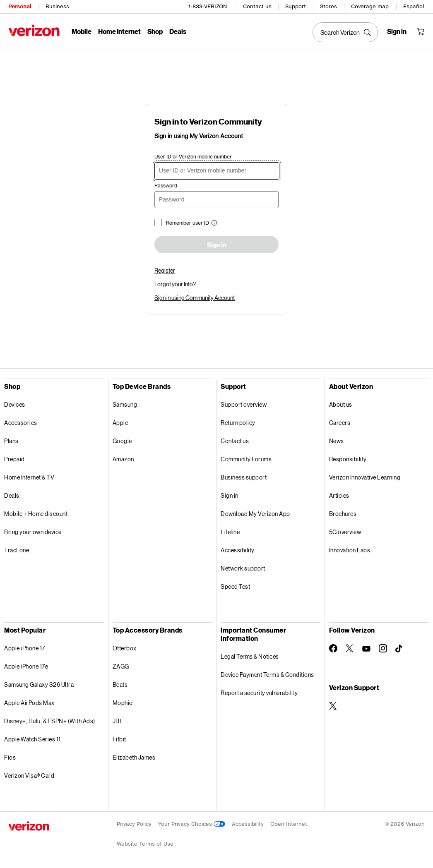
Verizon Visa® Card (29, 776)
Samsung (125, 404)
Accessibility (238, 550)
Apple (120, 423)
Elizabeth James (134, 757)
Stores (328, 6)
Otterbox (125, 648)
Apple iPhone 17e (26, 666)
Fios (10, 757)
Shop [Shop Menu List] (155, 31)
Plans (11, 441)
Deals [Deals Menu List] (178, 31)
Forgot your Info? (175, 284)
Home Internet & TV (29, 477)
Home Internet (119, 31)
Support (296, 6)
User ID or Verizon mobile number (193, 157)
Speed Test (235, 586)
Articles (339, 495)
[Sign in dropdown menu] (397, 31)
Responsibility (348, 459)
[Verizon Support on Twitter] (333, 706)
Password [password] (166, 186)
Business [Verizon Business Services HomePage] (57, 6)
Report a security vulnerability (259, 693)
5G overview (345, 532)
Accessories (21, 423)
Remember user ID (188, 223)
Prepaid (14, 459)
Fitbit (119, 739)
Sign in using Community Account (195, 298)
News (337, 441)
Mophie (123, 703)
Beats (120, 685)
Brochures (343, 514)
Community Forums (246, 459)
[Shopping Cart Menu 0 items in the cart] (421, 31)
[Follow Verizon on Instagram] (383, 648)
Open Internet (289, 824)
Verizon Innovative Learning (365, 477)
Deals (12, 495)
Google (122, 441)
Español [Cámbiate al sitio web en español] (414, 6)
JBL (118, 721)
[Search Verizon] (345, 32)
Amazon (123, 459)
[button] (213, 224)
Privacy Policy (134, 824)
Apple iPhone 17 (25, 648)
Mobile (82, 31)
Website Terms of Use (145, 844)
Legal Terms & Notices (250, 656)
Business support (244, 477)
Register (165, 270)
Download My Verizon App (255, 514)
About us (341, 404)
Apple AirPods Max (29, 703)
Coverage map (370, 6)
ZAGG (121, 666)
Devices (15, 404)
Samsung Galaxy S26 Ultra (39, 685)
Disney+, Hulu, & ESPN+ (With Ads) (50, 721)
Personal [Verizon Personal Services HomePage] (20, 6)
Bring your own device (33, 532)
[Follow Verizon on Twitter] (350, 648)
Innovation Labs (350, 550)
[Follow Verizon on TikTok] (399, 649)
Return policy (238, 423)
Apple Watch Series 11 (32, 739)
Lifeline (230, 532)
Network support (243, 568)
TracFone (17, 550)
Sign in (217, 245)
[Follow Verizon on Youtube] (366, 649)
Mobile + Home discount (36, 514)
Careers (340, 423)
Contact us (257, 6)
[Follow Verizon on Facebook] (333, 648)
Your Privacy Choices (192, 824)
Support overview (244, 404)
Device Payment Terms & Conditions (267, 675)
